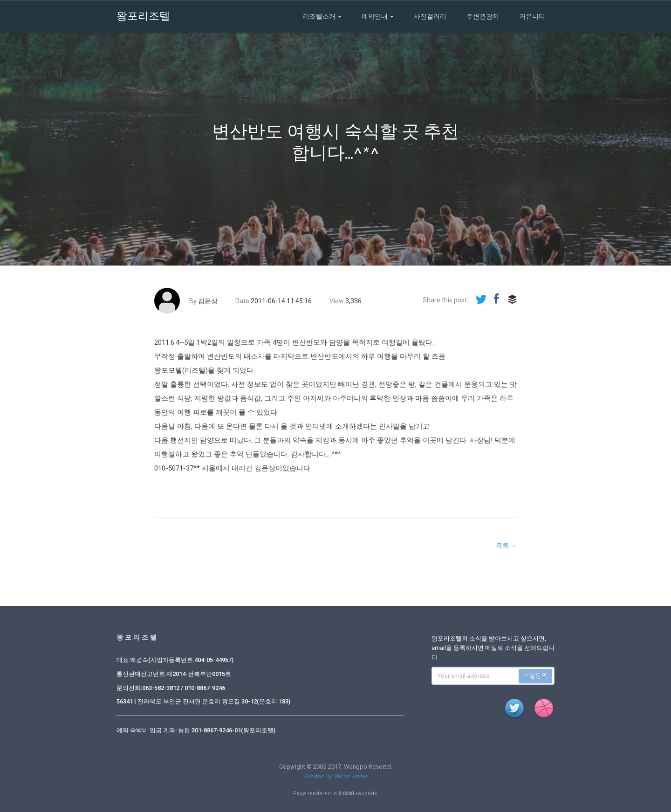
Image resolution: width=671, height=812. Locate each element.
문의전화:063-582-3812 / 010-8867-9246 (171, 688)
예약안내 (378, 16)
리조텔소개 (322, 16)
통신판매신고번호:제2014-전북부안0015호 (174, 674)
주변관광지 (483, 16)
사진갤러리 (430, 16)
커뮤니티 (532, 16)
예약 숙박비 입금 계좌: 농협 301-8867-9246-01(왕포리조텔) (196, 730)
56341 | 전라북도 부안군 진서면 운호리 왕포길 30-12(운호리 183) (203, 701)
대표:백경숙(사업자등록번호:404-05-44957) (175, 660)
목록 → (506, 546)
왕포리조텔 (143, 16)
